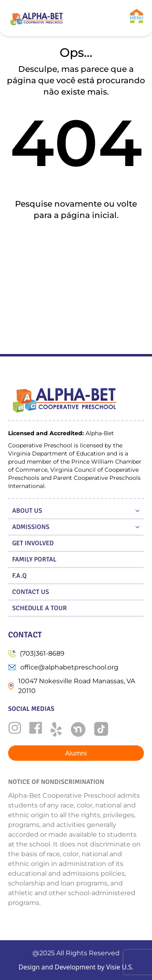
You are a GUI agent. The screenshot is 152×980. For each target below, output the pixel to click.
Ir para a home (76, 242)
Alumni (76, 753)
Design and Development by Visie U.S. (76, 967)
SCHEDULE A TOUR (40, 608)
